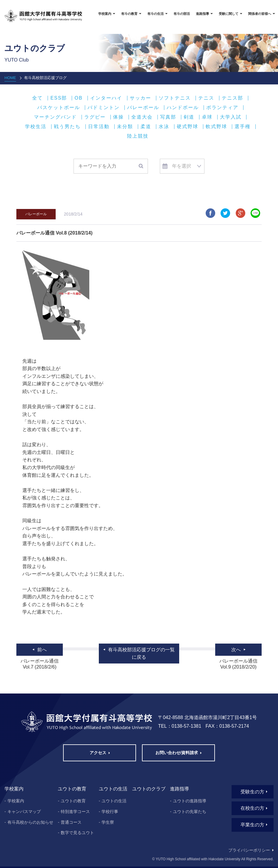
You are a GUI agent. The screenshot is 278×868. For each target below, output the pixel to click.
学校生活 (36, 127)
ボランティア (222, 108)
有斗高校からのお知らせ (30, 822)
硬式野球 (188, 127)
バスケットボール (59, 108)
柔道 (146, 127)
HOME (10, 78)
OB (78, 98)
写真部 (168, 117)
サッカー (140, 98)
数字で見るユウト (77, 833)
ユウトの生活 (114, 801)
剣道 (189, 117)
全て (38, 98)
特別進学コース (75, 812)
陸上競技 (138, 136)
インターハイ (106, 98)
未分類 (125, 127)
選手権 (243, 127)
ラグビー (95, 117)
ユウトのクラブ (149, 789)
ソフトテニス (175, 98)
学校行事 (110, 812)
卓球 (207, 117)
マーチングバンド (55, 117)
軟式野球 (216, 127)
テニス (206, 98)
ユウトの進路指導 (190, 801)
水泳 (164, 127)
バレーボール (143, 108)
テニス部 (232, 98)
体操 (118, 117)
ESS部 (59, 98)
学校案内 (16, 801)
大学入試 (231, 117)
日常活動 (99, 127)
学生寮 (108, 822)
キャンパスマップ (24, 812)
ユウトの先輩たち (190, 812)
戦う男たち (67, 127)
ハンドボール (183, 108)
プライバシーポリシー (249, 850)
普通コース (71, 822)
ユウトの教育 (73, 801)
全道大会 (142, 117)
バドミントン (104, 108)
